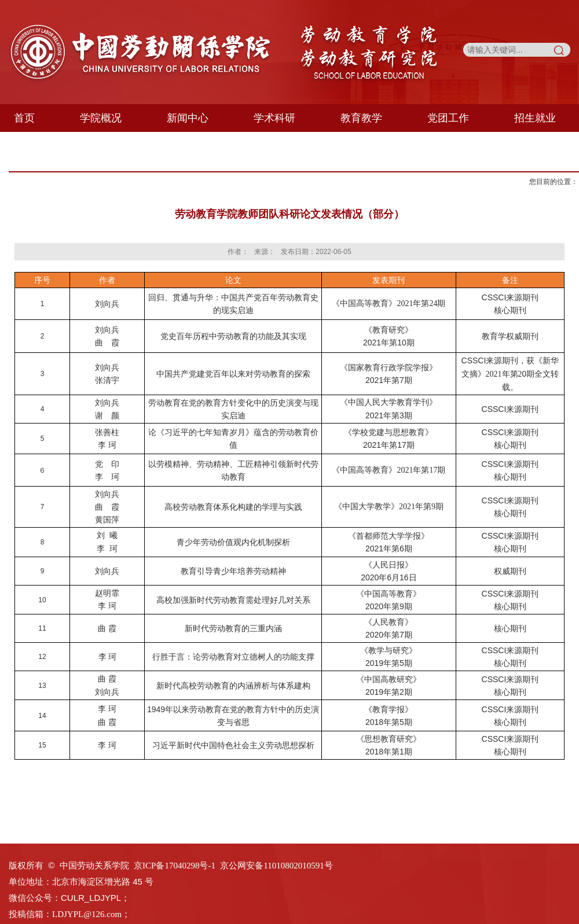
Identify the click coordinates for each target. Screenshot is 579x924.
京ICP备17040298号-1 (175, 866)
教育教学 (361, 118)
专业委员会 (135, 146)
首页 (24, 118)
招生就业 (535, 118)
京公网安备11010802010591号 (276, 866)
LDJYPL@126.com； (91, 914)
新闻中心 (188, 118)
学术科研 (274, 118)
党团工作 (448, 118)
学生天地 (43, 146)
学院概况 (101, 118)
